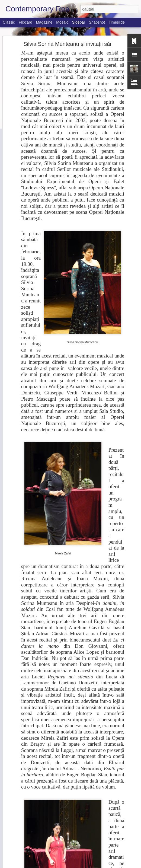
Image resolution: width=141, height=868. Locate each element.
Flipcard (25, 22)
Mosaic (62, 22)
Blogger (110, 865)
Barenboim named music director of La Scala (46, 802)
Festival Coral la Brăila (30, 814)
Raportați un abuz (129, 865)
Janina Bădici (97, 830)
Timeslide (117, 22)
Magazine (44, 22)
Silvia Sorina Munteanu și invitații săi (67, 32)
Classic (9, 22)
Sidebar (79, 22)
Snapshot (97, 22)
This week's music (26, 839)
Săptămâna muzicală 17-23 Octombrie (41, 851)
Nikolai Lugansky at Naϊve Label (36, 826)
